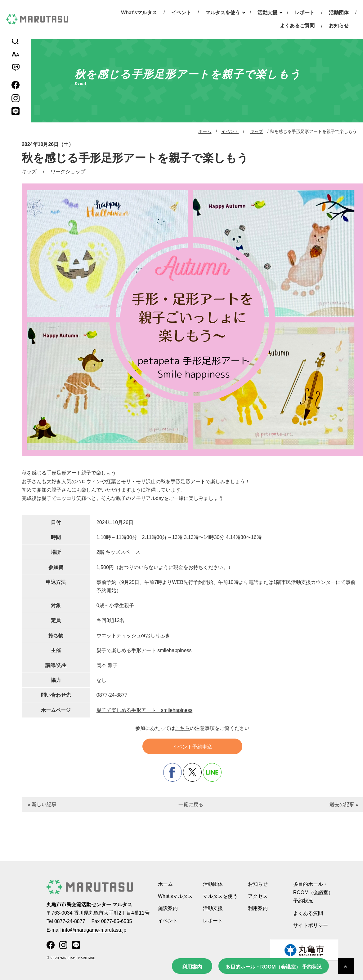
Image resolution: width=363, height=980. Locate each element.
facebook (173, 772)
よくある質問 (308, 913)
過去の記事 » (344, 804)
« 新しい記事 (42, 804)
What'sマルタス (139, 13)
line (212, 772)
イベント (181, 13)
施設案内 (168, 908)
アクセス (258, 896)
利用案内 (192, 967)
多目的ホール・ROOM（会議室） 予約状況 (274, 967)
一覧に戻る (191, 804)
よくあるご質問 (297, 26)
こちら (182, 728)
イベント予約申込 (192, 747)
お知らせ (339, 26)
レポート (305, 13)
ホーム (205, 131)
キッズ (257, 131)
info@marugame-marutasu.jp (94, 930)
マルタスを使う (223, 13)
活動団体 (339, 13)
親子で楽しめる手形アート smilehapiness (144, 710)
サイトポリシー (311, 925)
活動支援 (267, 13)
